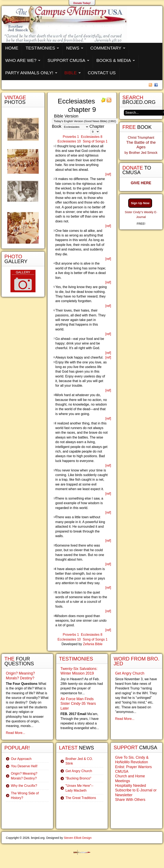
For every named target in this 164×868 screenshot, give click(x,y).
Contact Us (102, 73)
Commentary (106, 48)
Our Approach (21, 759)
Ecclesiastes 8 (92, 137)
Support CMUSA (66, 60)
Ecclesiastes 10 (69, 141)
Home (12, 48)
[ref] (108, 174)
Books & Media (114, 60)
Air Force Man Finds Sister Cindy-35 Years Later (78, 704)
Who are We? (21, 60)
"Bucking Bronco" (78, 778)
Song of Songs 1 (95, 141)
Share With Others (130, 800)
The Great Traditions (81, 798)
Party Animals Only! (29, 73)
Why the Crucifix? (24, 786)
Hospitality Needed (131, 786)
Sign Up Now (140, 203)
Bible (71, 73)
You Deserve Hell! (24, 766)
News (73, 48)
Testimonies (40, 48)
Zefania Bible (93, 644)
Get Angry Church (79, 771)
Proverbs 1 (71, 137)
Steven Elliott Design (78, 838)
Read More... (15, 733)
